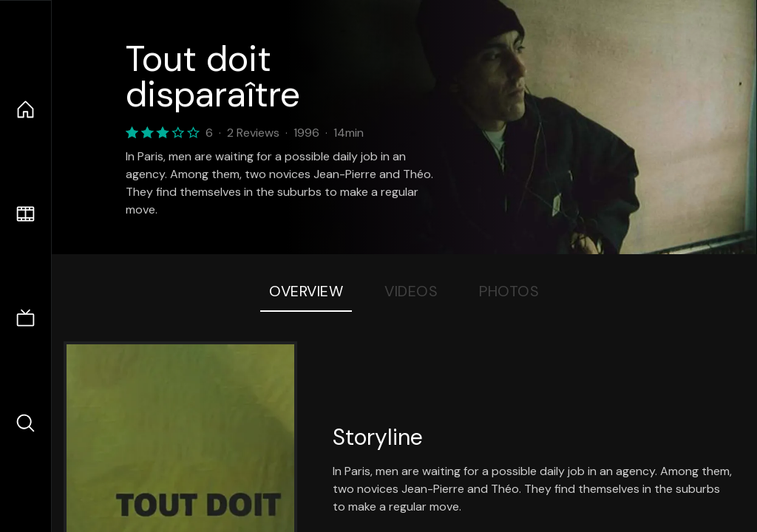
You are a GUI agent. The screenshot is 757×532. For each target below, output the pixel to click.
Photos (509, 291)
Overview (306, 291)
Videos (411, 291)
